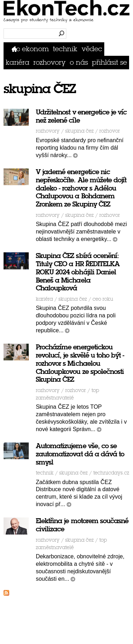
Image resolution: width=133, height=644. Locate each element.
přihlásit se (109, 62)
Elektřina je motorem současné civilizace (82, 525)
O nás (79, 62)
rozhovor (110, 131)
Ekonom (35, 49)
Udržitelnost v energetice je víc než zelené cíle (81, 116)
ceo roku (103, 299)
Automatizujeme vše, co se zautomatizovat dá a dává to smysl (80, 454)
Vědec (92, 49)
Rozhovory (49, 62)
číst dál (75, 155)
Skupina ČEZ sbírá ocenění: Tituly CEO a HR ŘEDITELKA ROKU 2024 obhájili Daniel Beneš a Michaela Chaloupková (78, 272)
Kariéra (18, 62)
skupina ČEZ (79, 131)
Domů (16, 49)
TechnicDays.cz (111, 473)
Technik (65, 49)
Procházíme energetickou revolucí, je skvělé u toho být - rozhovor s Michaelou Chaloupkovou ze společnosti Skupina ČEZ (80, 363)
